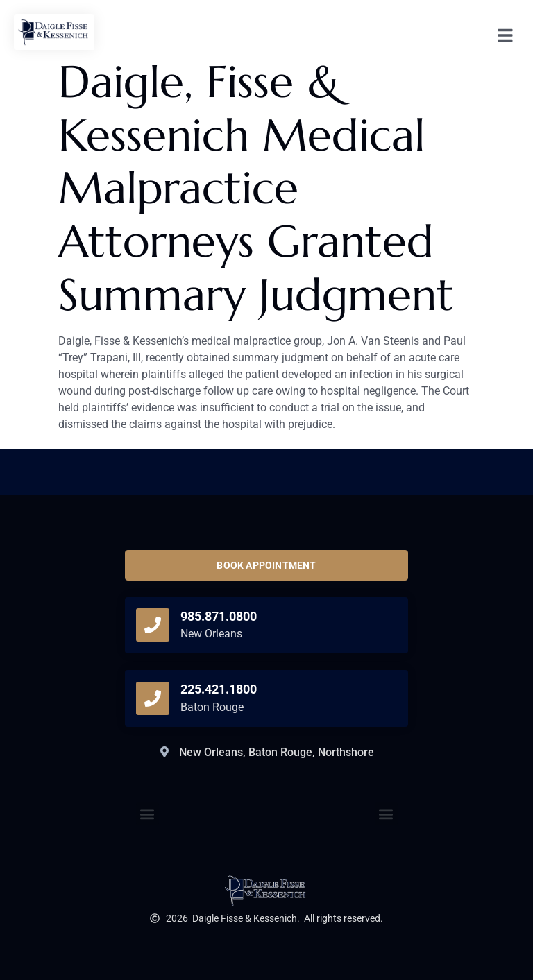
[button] (386, 814)
